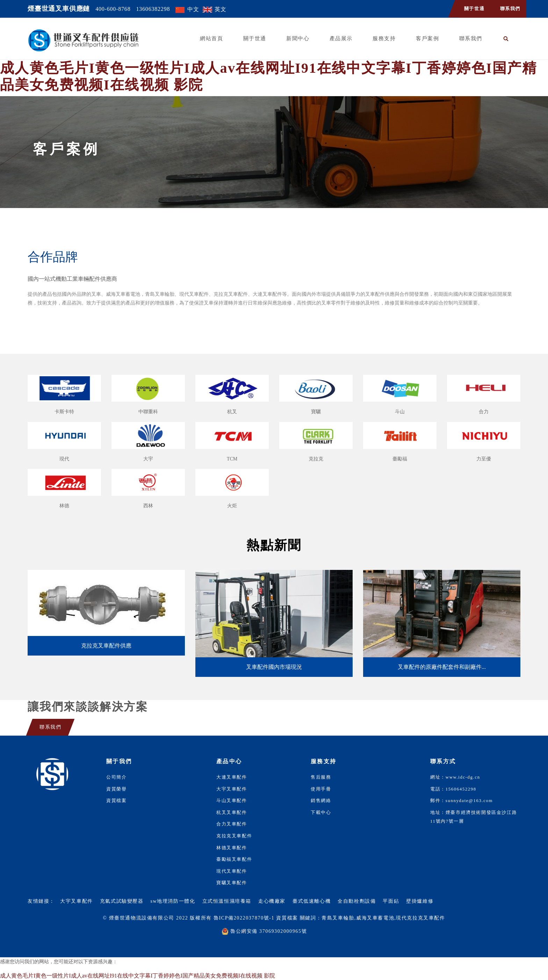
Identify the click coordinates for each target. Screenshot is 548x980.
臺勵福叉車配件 (234, 859)
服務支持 (384, 38)
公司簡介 (116, 777)
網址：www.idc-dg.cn (455, 777)
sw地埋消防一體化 (173, 901)
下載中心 (321, 813)
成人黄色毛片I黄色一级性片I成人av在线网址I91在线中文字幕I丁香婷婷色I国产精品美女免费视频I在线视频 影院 (138, 976)
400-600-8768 (113, 9)
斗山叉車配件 (232, 801)
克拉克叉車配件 (234, 836)
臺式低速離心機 (312, 901)
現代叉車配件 (232, 871)
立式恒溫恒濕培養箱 (227, 901)
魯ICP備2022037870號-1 (244, 918)
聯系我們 (510, 9)
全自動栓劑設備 (357, 901)
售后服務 (321, 777)
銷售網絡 (321, 801)
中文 (193, 9)
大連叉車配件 (232, 777)
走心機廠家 (272, 901)
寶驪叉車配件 (232, 883)
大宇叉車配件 (232, 789)
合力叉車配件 (232, 824)
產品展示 (341, 38)
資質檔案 (116, 801)
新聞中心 (298, 38)
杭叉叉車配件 (232, 813)
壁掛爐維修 (420, 901)
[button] (506, 39)
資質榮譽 (116, 789)
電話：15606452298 (453, 789)
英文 (221, 9)
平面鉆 (391, 901)
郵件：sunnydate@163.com (462, 801)
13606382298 (153, 9)
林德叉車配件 (232, 848)
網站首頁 (211, 38)
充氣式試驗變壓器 (122, 901)
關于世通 (474, 9)
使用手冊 (321, 789)
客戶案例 (427, 38)
